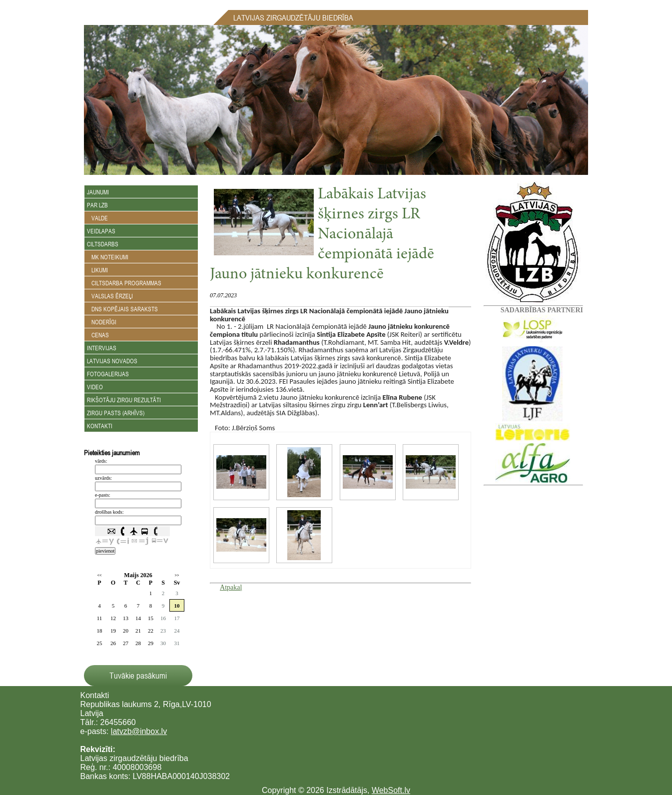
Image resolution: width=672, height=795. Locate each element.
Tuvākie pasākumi (138, 676)
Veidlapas (101, 231)
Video (95, 387)
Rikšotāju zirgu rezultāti (124, 400)
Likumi (97, 270)
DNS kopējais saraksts (122, 309)
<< (99, 575)
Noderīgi (102, 322)
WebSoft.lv (391, 790)
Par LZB (97, 205)
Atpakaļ (231, 587)
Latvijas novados (112, 361)
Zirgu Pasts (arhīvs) (116, 413)
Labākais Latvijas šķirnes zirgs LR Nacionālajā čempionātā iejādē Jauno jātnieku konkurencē (322, 235)
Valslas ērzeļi (110, 296)
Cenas (98, 335)
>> (177, 575)
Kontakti (100, 426)
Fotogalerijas (108, 374)
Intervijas (102, 348)
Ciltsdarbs (103, 244)
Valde (97, 218)
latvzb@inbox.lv (139, 731)
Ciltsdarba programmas (124, 283)
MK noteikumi (108, 257)
